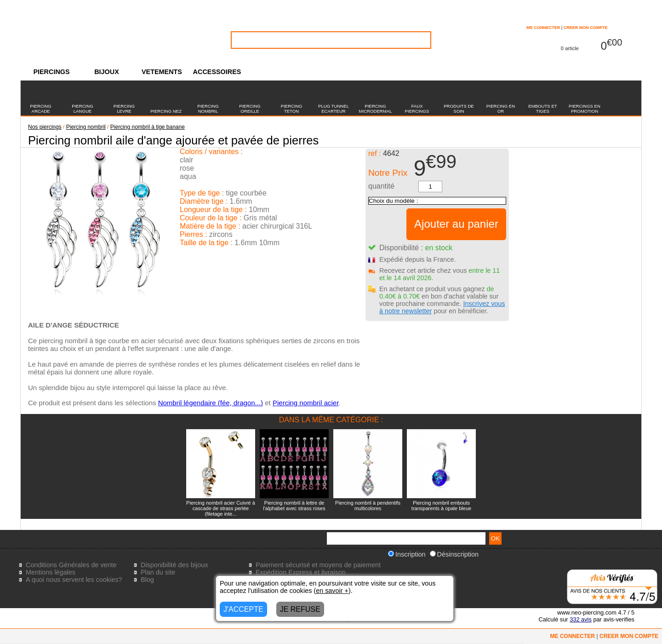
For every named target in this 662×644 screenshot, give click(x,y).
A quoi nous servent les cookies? (74, 580)
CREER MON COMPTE (586, 28)
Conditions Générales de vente (71, 565)
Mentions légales (51, 572)
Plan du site (158, 572)
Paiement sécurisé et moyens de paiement (318, 565)
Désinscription (454, 554)
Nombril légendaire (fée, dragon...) (211, 403)
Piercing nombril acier (305, 403)
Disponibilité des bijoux (174, 565)
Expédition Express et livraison (301, 572)
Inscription (407, 554)
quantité (381, 186)
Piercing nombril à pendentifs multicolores (368, 506)
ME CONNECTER (543, 28)
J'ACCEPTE (243, 609)
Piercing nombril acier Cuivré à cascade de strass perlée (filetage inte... (221, 508)
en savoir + (332, 591)
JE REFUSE (300, 609)
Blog (147, 580)
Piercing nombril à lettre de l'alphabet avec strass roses (294, 506)
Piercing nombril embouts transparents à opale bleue (441, 506)
